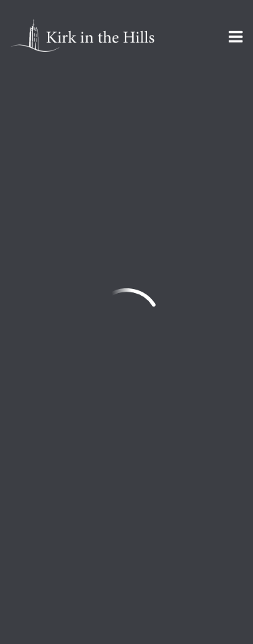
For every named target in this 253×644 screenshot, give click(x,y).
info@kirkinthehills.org (68, 356)
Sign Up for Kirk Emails (91, 540)
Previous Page (72, 220)
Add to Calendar (76, 174)
